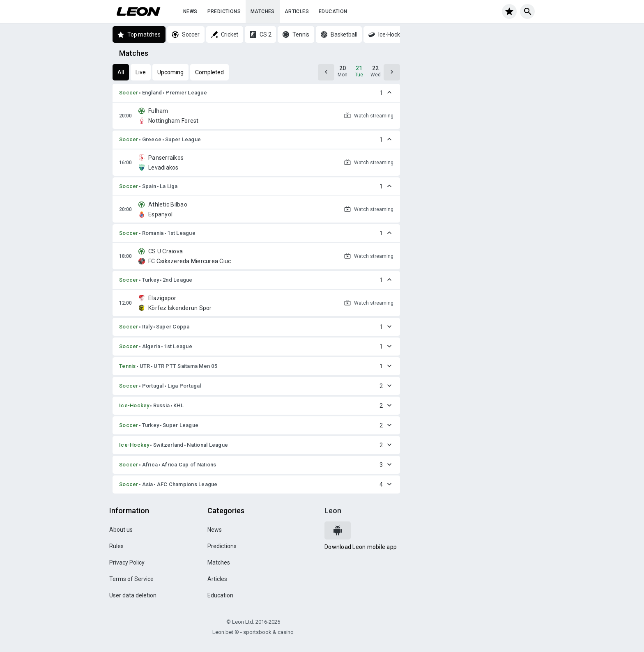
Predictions (224, 11)
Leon (333, 511)
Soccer (129, 93)
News (190, 11)
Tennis (128, 366)
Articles (297, 11)
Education (333, 11)
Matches (263, 11)
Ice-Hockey (134, 405)
